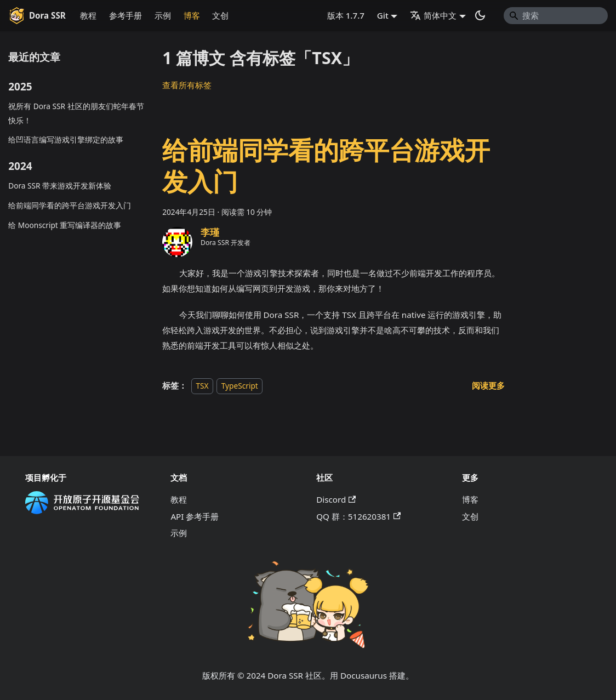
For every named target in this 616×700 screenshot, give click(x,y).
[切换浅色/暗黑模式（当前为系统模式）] (480, 15)
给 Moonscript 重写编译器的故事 (65, 225)
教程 (88, 15)
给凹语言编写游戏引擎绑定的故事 (66, 140)
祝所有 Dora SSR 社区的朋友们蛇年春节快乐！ (76, 113)
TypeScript (240, 386)
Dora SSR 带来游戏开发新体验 (60, 186)
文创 (220, 15)
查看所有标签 (187, 85)
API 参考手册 (195, 516)
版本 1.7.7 (346, 15)
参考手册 (126, 15)
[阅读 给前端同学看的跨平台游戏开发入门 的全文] (488, 385)
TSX (202, 386)
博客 (192, 15)
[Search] (556, 15)
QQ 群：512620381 (358, 516)
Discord (336, 499)
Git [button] (383, 15)
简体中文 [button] (433, 15)
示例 (163, 15)
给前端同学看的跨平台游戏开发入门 (70, 205)
